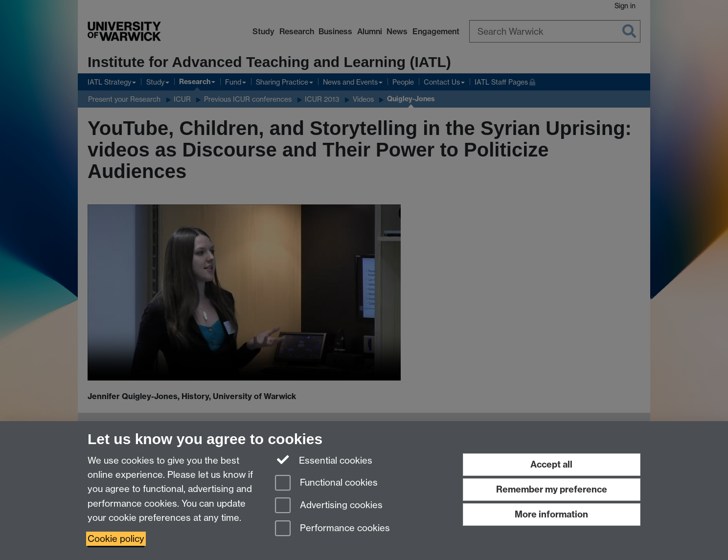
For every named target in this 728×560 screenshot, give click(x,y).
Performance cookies (332, 529)
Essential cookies (324, 460)
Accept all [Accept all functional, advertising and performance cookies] (551, 464)
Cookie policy (116, 539)
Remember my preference (552, 489)
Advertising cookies (329, 506)
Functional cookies (326, 483)
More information (551, 514)
